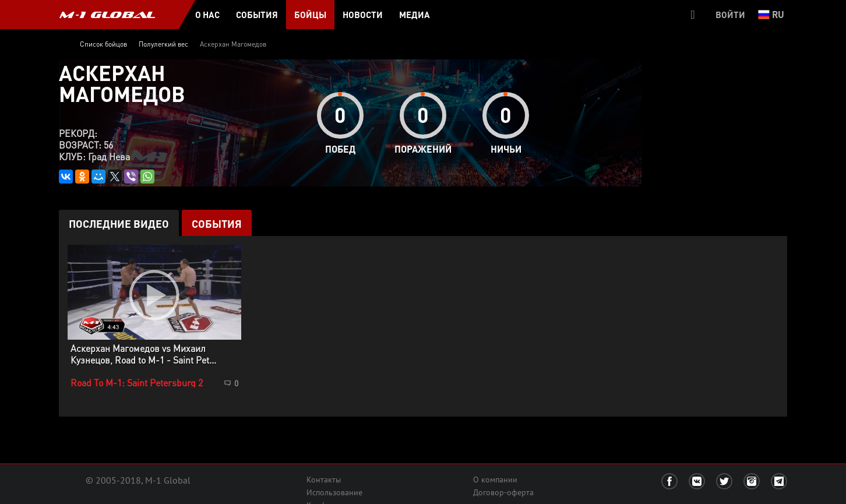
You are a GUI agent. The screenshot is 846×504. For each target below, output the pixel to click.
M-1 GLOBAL (107, 15)
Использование (334, 492)
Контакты (324, 480)
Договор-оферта (503, 492)
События (217, 223)
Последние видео (119, 223)
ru (771, 14)
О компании (495, 480)
